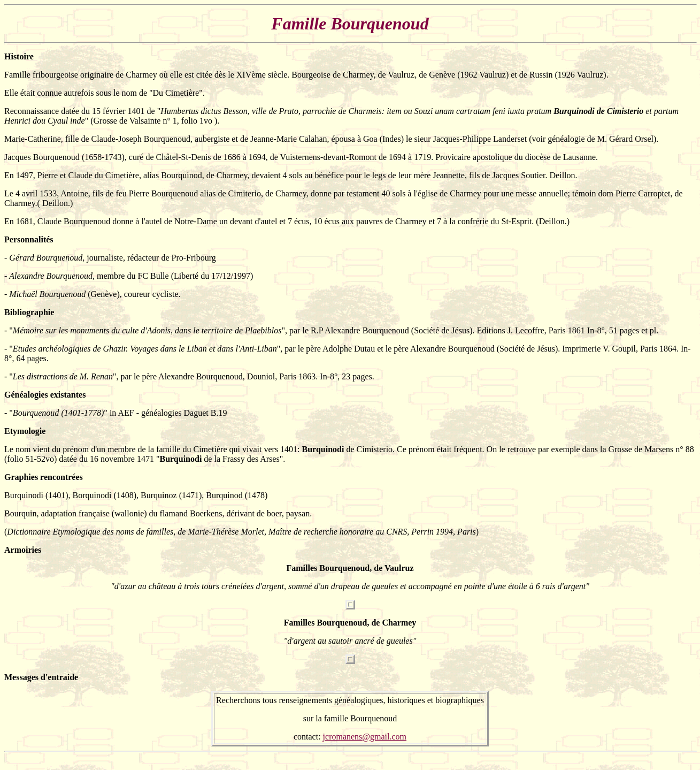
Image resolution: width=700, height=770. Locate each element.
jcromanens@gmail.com (365, 737)
